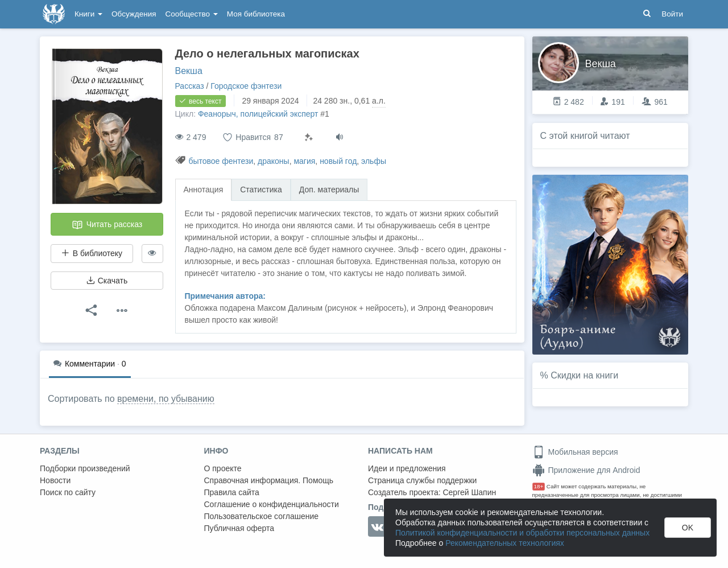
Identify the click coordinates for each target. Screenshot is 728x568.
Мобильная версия (575, 452)
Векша (189, 71)
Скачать (107, 281)
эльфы (374, 161)
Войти (672, 14)
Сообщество (192, 14)
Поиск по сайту (68, 492)
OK (688, 528)
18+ (539, 486)
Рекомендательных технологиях (505, 543)
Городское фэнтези (246, 86)
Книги (88, 14)
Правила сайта (232, 492)
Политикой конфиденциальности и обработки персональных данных (522, 533)
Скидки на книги (584, 375)
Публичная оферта (239, 528)
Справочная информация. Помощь (269, 480)
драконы (274, 161)
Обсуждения (134, 14)
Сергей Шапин (469, 492)
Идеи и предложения (407, 468)
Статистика (261, 190)
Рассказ (190, 86)
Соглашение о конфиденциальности (272, 504)
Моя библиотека (256, 14)
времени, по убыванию (166, 399)
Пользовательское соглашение (262, 516)
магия (304, 161)
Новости (55, 480)
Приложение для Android (586, 470)
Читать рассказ (107, 225)
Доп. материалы (329, 190)
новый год (338, 161)
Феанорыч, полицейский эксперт (258, 114)
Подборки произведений (85, 468)
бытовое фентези (221, 161)
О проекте (223, 468)
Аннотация (204, 190)
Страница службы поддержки (422, 480)
